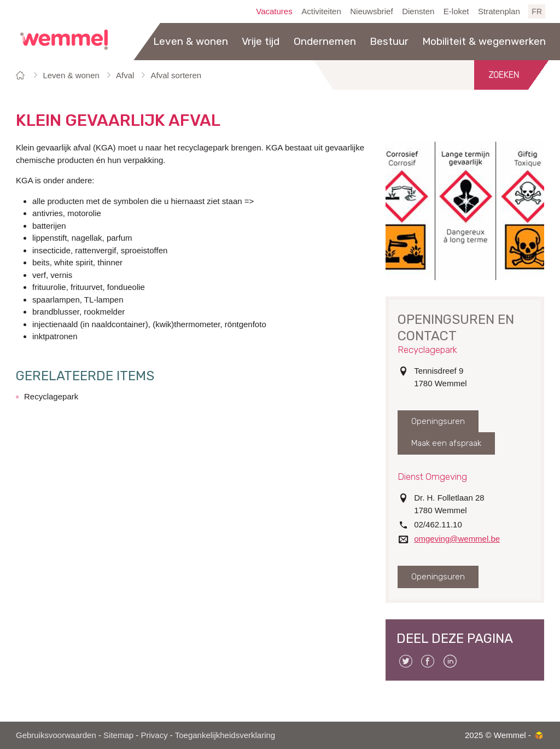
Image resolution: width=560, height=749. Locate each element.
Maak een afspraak (446, 443)
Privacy (154, 735)
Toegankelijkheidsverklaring (225, 735)
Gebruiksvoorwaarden (56, 735)
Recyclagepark (51, 396)
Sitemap (118, 735)
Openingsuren (438, 421)
